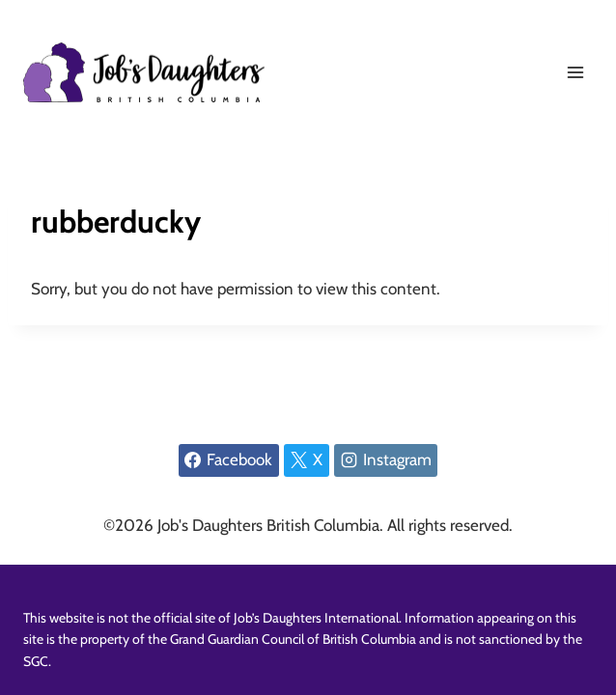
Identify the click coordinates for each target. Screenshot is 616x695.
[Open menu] (575, 72)
